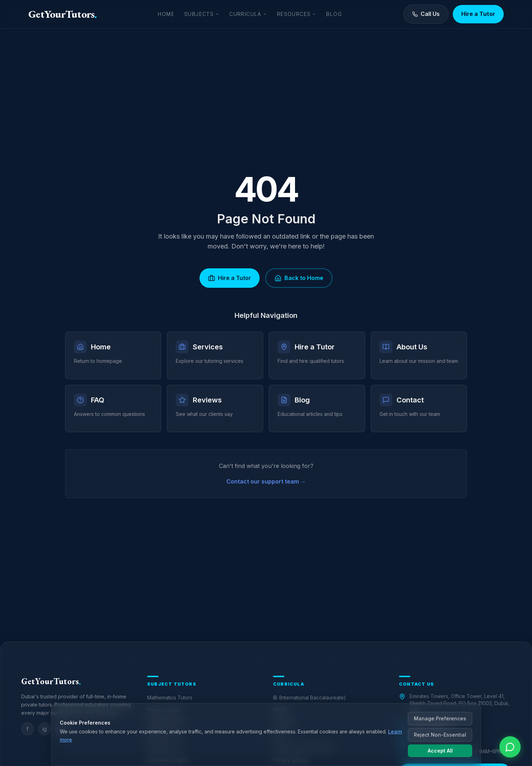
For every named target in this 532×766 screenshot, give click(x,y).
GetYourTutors (63, 14)
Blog (334, 14)
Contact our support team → (266, 481)
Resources (297, 14)
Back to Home (299, 278)
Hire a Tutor (478, 14)
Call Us (426, 14)
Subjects (202, 14)
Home (166, 14)
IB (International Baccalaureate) (310, 698)
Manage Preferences (440, 718)
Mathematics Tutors (170, 698)
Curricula (248, 14)
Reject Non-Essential (440, 735)
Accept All (440, 751)
